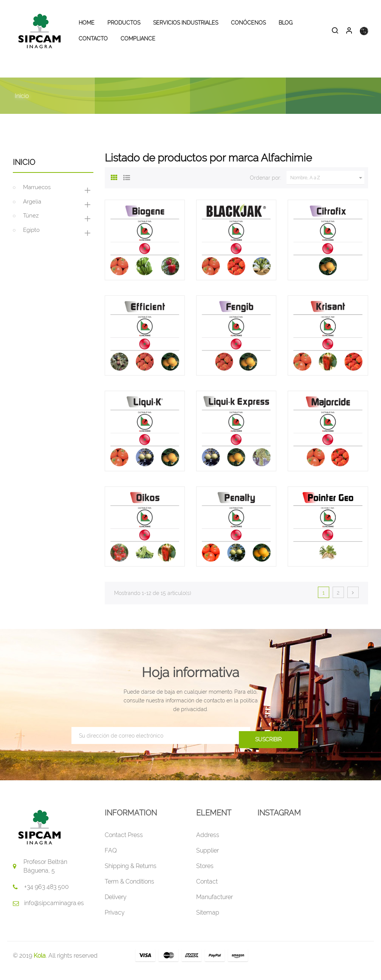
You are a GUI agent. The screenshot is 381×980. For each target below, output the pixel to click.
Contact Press (124, 845)
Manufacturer (215, 907)
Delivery (116, 907)
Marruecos (37, 197)
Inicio (24, 172)
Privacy (115, 923)
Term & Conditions (129, 892)
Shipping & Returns (131, 876)
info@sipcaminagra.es (54, 913)
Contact (207, 892)
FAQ (111, 861)
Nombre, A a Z (327, 188)
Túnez (31, 226)
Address (208, 845)
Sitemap (208, 923)
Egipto (31, 240)
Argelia (32, 212)
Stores (205, 876)
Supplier (208, 861)
